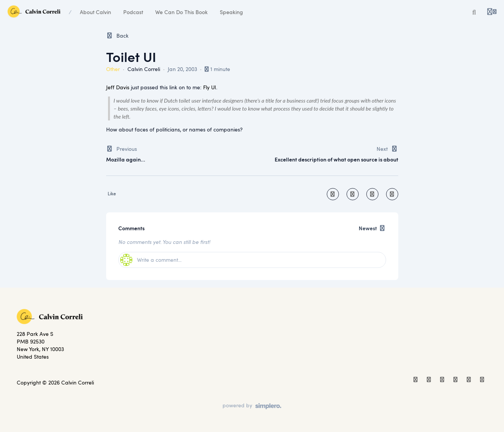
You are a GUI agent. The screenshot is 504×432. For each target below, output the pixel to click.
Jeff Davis (118, 87)
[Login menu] (492, 12)
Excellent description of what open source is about (336, 159)
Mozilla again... (126, 159)
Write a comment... (151, 260)
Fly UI (210, 87)
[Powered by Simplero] (252, 406)
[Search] (474, 12)
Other (113, 69)
